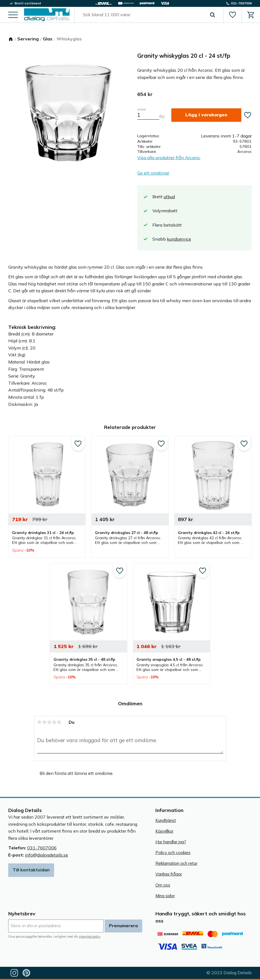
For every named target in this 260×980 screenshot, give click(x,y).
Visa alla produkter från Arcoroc (169, 158)
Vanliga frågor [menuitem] (169, 874)
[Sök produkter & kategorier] (143, 15)
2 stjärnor (44, 722)
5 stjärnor (59, 722)
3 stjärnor (49, 722)
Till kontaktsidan (31, 870)
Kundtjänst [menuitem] (166, 820)
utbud (169, 197)
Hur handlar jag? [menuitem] (171, 842)
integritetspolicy (90, 937)
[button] (13, 15)
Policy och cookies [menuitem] (173, 853)
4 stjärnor (54, 722)
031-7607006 (42, 848)
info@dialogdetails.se (47, 855)
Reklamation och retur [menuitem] (176, 863)
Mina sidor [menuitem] (165, 896)
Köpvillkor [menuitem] (164, 831)
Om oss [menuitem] (163, 885)
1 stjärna (40, 722)
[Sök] (213, 15)
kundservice (179, 239)
